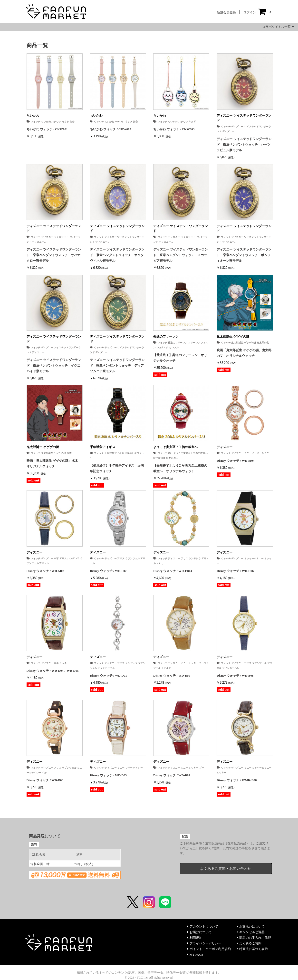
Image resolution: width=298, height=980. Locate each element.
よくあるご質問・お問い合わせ (226, 869)
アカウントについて (203, 926)
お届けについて (199, 932)
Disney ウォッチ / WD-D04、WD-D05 (53, 671)
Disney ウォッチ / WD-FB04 (173, 571)
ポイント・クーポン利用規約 (209, 949)
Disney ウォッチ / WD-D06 (235, 571)
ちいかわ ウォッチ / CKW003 (174, 129)
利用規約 (195, 938)
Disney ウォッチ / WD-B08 (235, 675)
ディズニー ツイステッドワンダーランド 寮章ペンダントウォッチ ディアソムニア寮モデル (117, 365)
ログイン (250, 12)
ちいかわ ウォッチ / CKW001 (47, 129)
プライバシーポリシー (204, 943)
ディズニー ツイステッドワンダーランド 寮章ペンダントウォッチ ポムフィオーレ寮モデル (244, 255)
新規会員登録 (226, 12)
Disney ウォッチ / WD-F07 (108, 571)
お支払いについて (251, 926)
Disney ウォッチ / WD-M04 (236, 461)
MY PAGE (195, 955)
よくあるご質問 (249, 943)
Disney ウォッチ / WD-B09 (172, 675)
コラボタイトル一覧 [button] (278, 27)
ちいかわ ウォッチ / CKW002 (111, 129)
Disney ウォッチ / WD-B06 (45, 780)
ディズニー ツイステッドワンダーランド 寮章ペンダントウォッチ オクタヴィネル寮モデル (117, 255)
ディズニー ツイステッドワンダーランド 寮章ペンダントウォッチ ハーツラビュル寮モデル (244, 145)
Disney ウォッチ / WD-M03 (45, 571)
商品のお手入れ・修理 (254, 938)
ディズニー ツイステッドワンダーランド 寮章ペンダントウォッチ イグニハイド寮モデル (54, 365)
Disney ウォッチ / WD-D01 (108, 675)
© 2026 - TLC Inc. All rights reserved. (149, 977)
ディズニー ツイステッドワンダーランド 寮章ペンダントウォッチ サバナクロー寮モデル (54, 255)
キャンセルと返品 (251, 932)
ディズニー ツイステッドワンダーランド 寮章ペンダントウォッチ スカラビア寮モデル (181, 255)
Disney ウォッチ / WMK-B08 (237, 780)
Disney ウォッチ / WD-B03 (108, 775)
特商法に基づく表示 (252, 949)
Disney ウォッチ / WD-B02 (172, 775)
